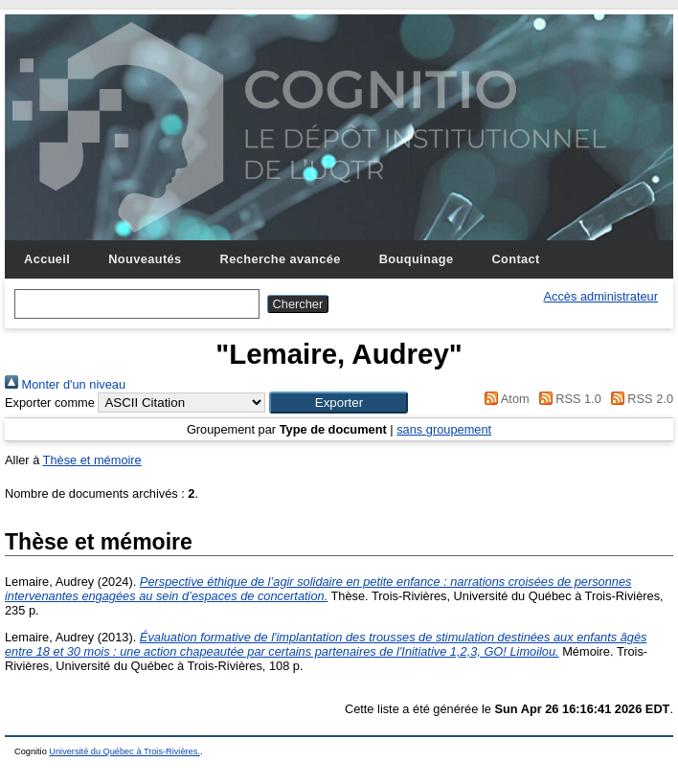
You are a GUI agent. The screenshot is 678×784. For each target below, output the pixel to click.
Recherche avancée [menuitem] (281, 259)
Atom (504, 399)
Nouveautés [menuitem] (145, 259)
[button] (339, 403)
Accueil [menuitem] (47, 259)
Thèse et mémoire (92, 460)
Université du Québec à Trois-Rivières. (124, 751)
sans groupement (444, 429)
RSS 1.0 (567, 399)
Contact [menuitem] (515, 259)
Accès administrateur (601, 296)
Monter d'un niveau (65, 384)
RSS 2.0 (639, 399)
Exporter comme (50, 403)
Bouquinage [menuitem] (417, 259)
